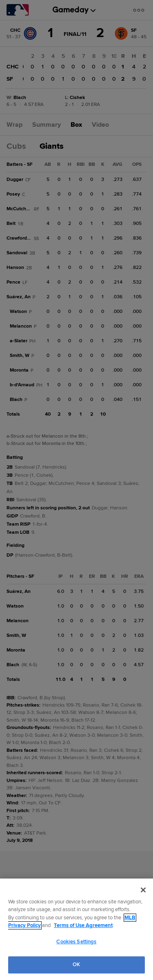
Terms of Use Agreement (83, 925)
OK (76, 965)
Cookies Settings (76, 942)
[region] (76, 929)
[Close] (143, 890)
